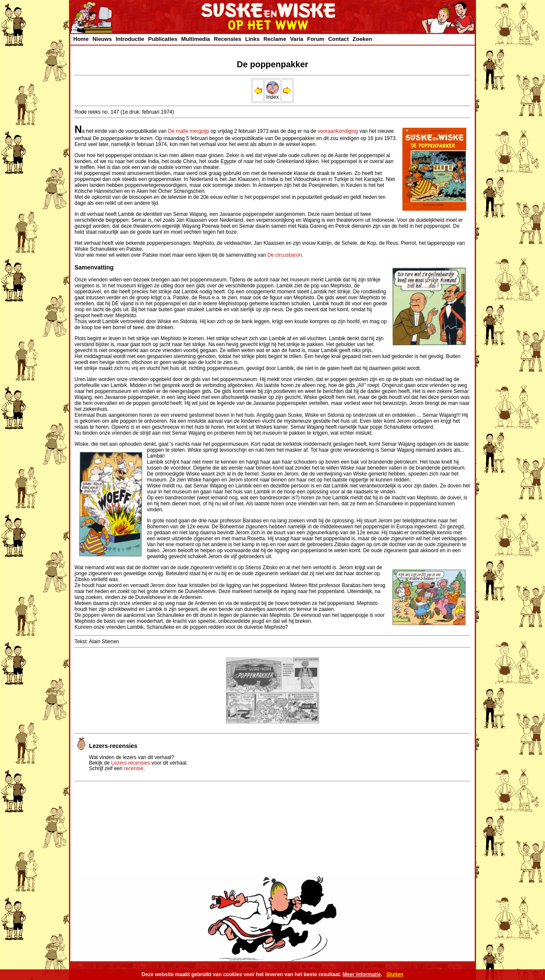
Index (272, 95)
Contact (338, 39)
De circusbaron (285, 255)
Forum (316, 39)
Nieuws (102, 39)
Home (81, 39)
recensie (133, 768)
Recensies (227, 39)
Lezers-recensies (131, 763)
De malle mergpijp (189, 131)
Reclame (275, 39)
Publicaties (163, 39)
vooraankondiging (338, 131)
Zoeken (362, 39)
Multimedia (195, 39)
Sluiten (395, 974)
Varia (297, 39)
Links (252, 39)
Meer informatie (362, 974)
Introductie (130, 39)
